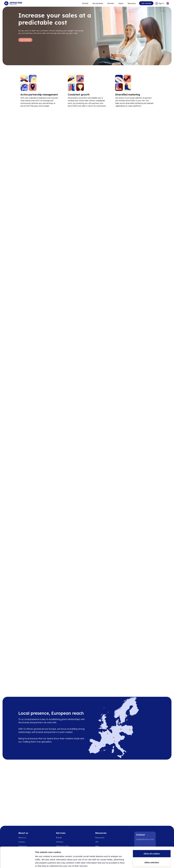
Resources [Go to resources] (132, 3)
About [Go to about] (121, 3)
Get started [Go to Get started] (25, 40)
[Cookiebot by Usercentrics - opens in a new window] (17, 863)
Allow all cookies (152, 833)
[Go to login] (160, 3)
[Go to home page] (13, 3)
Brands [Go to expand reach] (85, 3)
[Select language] (168, 3)
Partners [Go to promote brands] (111, 3)
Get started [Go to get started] (146, 3)
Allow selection (152, 842)
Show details (140, 863)
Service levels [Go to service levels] (98, 3)
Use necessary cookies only (152, 850)
